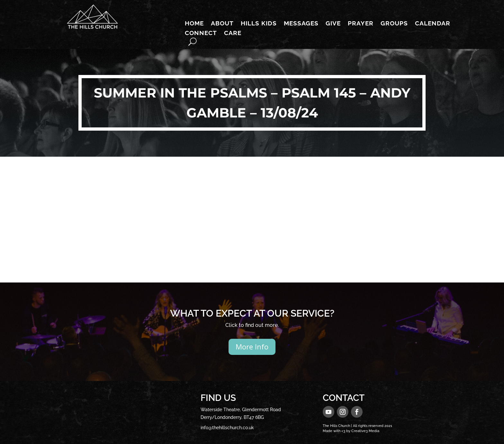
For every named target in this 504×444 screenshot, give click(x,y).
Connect (201, 33)
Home (194, 24)
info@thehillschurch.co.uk (227, 428)
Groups (394, 24)
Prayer (361, 24)
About (222, 24)
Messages (301, 24)
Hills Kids (259, 24)
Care (233, 33)
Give (333, 24)
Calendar (433, 24)
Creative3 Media (365, 431)
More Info (252, 347)
